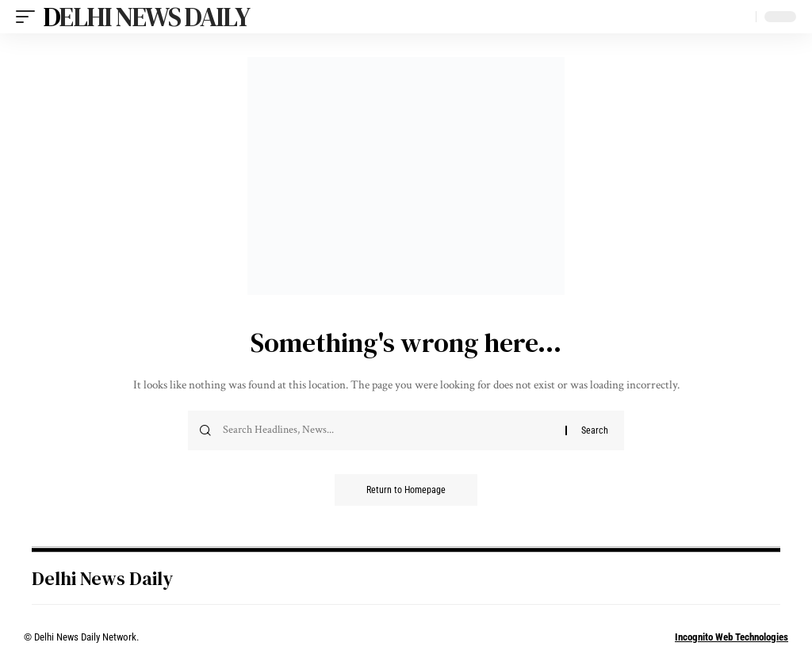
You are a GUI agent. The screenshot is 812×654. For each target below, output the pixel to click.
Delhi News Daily (146, 17)
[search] (740, 17)
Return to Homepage (406, 490)
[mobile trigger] (29, 17)
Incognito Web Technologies (732, 637)
